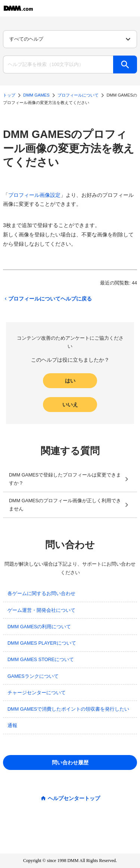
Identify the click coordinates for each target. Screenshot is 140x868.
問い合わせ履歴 (70, 762)
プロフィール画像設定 (34, 195)
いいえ (70, 405)
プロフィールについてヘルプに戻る (47, 299)
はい (70, 381)
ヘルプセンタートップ (74, 798)
